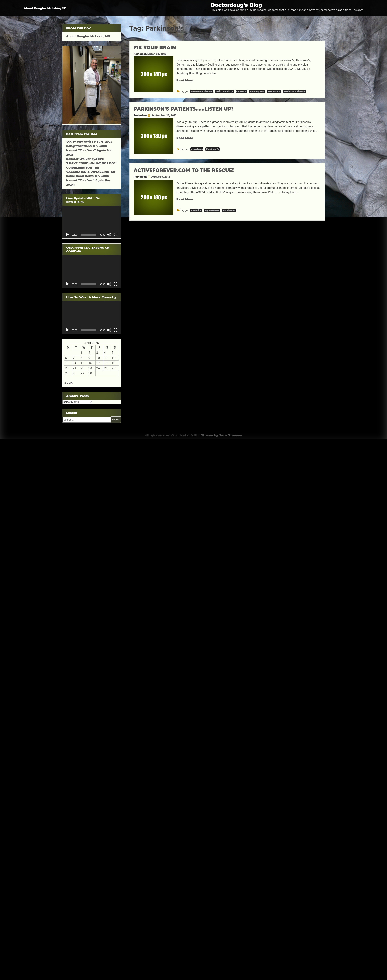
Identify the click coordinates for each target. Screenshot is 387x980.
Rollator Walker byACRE (85, 159)
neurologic (197, 149)
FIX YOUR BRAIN (155, 48)
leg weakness (212, 211)
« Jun (68, 383)
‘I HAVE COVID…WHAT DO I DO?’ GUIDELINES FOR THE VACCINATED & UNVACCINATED (91, 167)
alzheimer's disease (202, 92)
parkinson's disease (294, 92)
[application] (92, 222)
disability (196, 211)
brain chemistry (224, 92)
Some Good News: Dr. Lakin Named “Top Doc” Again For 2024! (88, 180)
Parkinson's (274, 92)
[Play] (67, 235)
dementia (241, 92)
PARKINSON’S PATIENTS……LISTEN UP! (183, 109)
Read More (185, 80)
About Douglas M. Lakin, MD (45, 8)
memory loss (257, 92)
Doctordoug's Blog (236, 5)
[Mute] (109, 235)
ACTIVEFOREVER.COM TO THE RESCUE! (184, 170)
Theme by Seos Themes (222, 435)
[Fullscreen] (116, 235)
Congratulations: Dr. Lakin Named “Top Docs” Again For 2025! (89, 150)
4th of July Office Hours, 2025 (89, 142)
